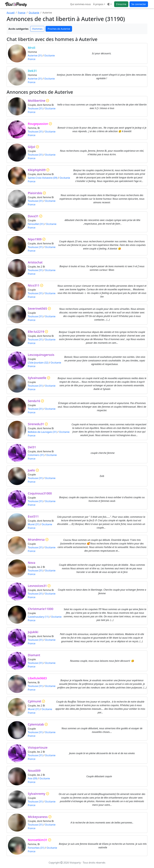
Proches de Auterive (59, 29)
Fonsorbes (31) (36, 848)
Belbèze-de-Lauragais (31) (42, 432)
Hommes (37, 29)
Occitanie (34, 13)
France (22, 13)
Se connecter (139, 4)
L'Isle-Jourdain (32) (38, 363)
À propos (98, 4)
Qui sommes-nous (81, 4)
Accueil (11, 13)
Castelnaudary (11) (38, 617)
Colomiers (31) (36, 455)
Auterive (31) (35, 56)
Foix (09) (33, 778)
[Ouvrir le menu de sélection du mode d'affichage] (110, 4)
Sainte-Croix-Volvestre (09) (43, 178)
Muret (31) (34, 524)
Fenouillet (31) (36, 224)
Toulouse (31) (35, 108)
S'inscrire (121, 4)
